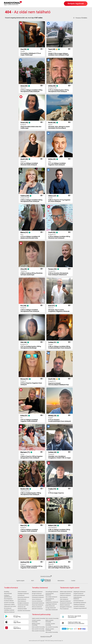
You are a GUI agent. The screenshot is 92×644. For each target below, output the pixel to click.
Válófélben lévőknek (9, 610)
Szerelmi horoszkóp (9, 603)
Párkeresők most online (10, 606)
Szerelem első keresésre (24, 611)
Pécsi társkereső (64, 609)
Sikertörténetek (8, 594)
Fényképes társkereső (23, 594)
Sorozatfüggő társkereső (52, 592)
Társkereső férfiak (22, 609)
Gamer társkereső (37, 599)
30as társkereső (22, 601)
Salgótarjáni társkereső (79, 592)
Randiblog (7, 592)
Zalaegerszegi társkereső (80, 608)
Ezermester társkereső (38, 595)
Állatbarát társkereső (37, 592)
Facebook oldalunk (9, 601)
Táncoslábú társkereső (51, 597)
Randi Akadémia (8, 599)
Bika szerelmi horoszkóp (38, 631)
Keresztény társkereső (23, 597)
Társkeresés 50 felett (23, 605)
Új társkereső (21, 595)
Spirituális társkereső (37, 609)
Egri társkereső (64, 597)
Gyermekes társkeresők (52, 610)
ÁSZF (33, 581)
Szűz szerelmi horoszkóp (52, 618)
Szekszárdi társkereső (79, 595)
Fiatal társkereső (22, 599)
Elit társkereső (8, 608)
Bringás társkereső (37, 594)
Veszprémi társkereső (79, 606)
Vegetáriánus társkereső (52, 602)
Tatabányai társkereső (79, 604)
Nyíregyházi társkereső (66, 607)
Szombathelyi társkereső (80, 603)
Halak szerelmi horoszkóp (39, 618)
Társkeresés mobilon (9, 604)
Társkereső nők (22, 607)
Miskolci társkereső (65, 605)
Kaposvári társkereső (65, 601)
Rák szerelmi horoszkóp (52, 632)
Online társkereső (22, 592)
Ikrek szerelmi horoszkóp (38, 627)
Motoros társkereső (37, 607)
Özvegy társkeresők (51, 608)
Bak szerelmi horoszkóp (38, 629)
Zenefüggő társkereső (51, 604)
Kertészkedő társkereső (38, 603)
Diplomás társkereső (9, 612)
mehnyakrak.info (72, 617)
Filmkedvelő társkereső (38, 597)
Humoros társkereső (37, 601)
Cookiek (73, 581)
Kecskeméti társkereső (66, 603)
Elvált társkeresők (50, 606)
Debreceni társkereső (65, 595)
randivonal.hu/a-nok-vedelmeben (76, 623)
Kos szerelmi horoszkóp (52, 627)
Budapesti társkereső (65, 594)
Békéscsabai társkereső (66, 592)
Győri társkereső (64, 599)
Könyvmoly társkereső (38, 605)
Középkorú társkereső (23, 603)
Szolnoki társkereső (78, 601)
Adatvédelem (61, 581)
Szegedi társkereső (78, 594)
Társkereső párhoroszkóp (41, 614)
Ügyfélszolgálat (20, 581)
